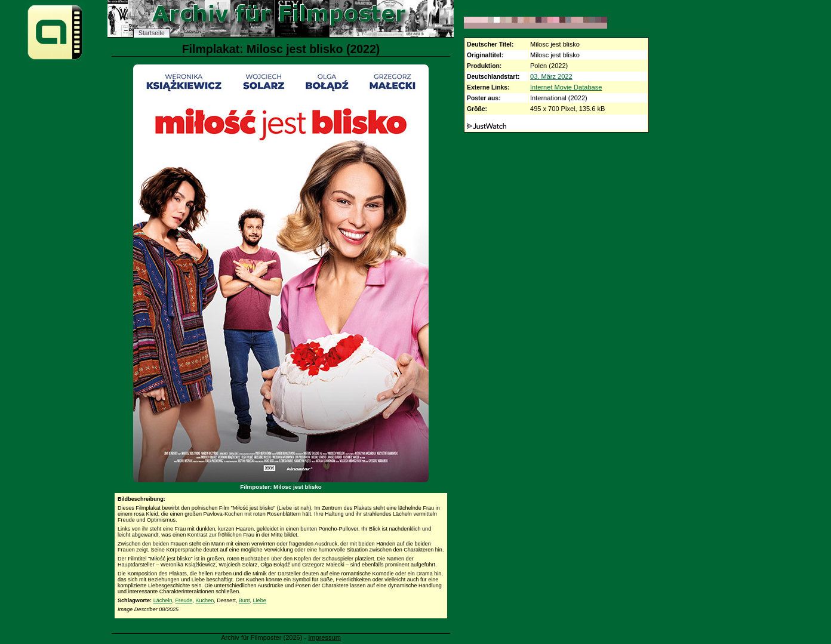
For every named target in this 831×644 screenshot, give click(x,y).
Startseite (152, 33)
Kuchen (204, 600)
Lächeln (163, 600)
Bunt (244, 600)
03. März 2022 (551, 76)
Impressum (324, 637)
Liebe (260, 600)
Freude (184, 600)
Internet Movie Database (566, 87)
